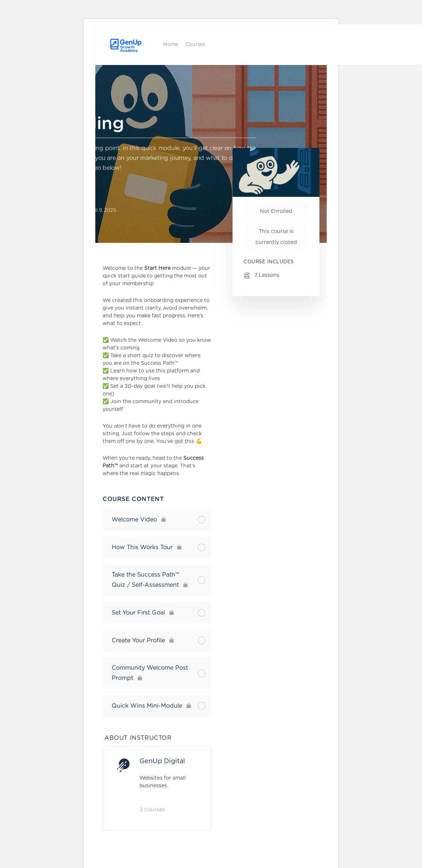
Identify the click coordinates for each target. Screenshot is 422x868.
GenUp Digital (162, 761)
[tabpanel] (157, 371)
